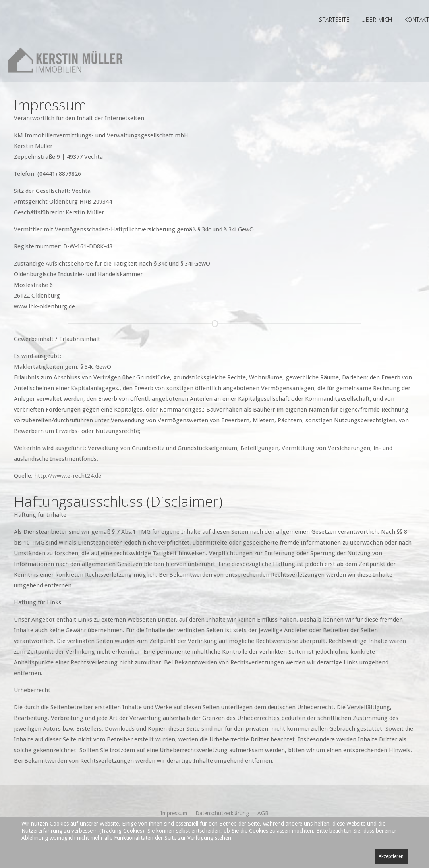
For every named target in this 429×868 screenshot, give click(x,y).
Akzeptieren (391, 856)
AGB (263, 813)
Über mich (377, 20)
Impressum (174, 813)
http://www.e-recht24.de (68, 476)
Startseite (334, 20)
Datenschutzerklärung (222, 813)
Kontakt (417, 20)
